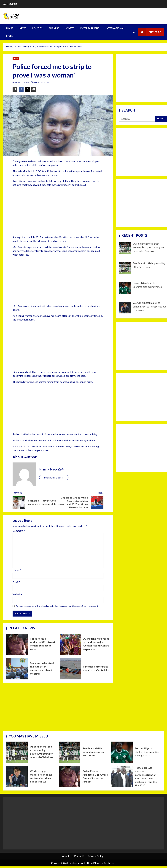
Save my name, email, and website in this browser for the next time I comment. (57, 606)
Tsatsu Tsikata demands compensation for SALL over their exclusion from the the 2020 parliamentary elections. (122, 777)
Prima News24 (22, 82)
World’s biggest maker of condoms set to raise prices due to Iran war (17, 777)
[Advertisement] (56, 211)
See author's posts (54, 477)
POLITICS (37, 28)
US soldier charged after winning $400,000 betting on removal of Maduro (17, 752)
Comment (19, 531)
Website (17, 594)
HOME (10, 28)
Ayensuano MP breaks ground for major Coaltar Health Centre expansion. (70, 644)
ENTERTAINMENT (90, 28)
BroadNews (94, 863)
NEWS (23, 28)
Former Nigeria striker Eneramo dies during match (122, 752)
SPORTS (70, 28)
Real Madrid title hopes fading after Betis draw (70, 752)
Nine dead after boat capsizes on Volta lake (70, 669)
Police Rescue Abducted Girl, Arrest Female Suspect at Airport (17, 644)
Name (17, 570)
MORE (10, 36)
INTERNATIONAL (115, 28)
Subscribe (149, 32)
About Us (67, 856)
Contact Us (80, 856)
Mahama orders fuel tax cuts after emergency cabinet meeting (17, 669)
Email (16, 582)
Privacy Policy (96, 856)
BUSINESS (54, 28)
